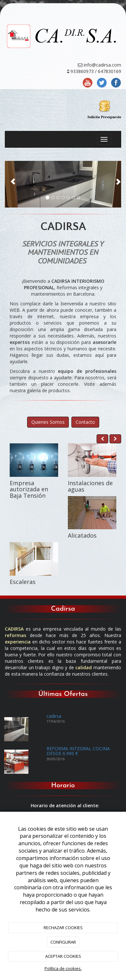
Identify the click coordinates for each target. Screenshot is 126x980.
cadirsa (54, 716)
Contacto (85, 422)
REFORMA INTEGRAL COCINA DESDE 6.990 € (78, 751)
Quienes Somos (48, 422)
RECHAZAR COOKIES (63, 928)
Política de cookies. (63, 968)
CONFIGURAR (63, 942)
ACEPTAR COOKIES (63, 956)
